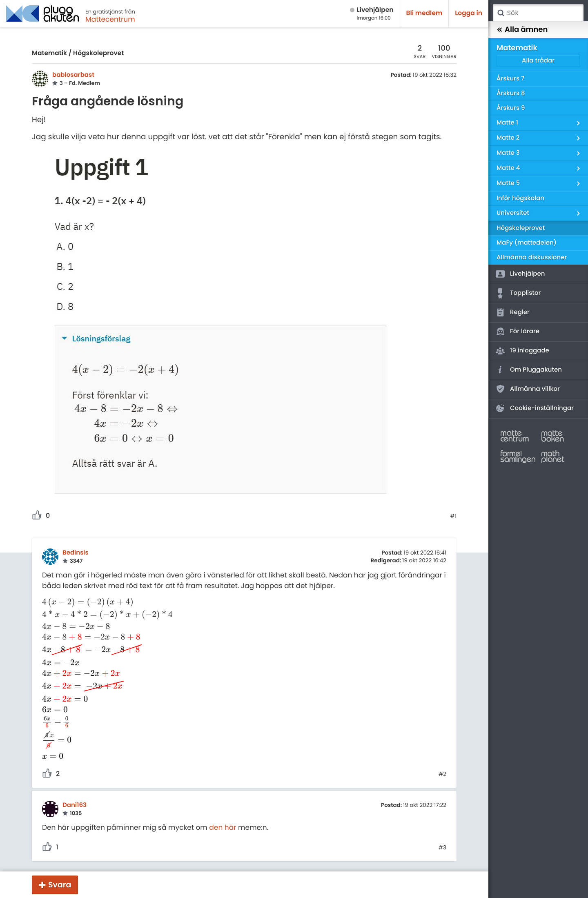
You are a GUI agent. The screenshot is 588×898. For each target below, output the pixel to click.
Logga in (469, 13)
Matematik (49, 53)
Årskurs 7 (510, 79)
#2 (442, 774)
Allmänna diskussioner (532, 257)
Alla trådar (538, 61)
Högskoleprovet (98, 53)
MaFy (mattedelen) (527, 243)
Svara (60, 885)
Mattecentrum (110, 19)
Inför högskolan (520, 198)
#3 (442, 848)
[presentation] (108, 602)
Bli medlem (424, 13)
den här (223, 827)
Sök (501, 13)
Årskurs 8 (511, 93)
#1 (453, 516)
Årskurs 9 (511, 108)
